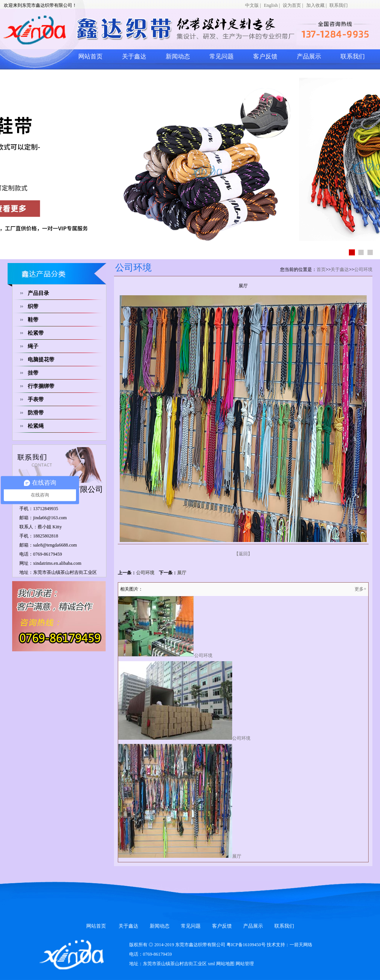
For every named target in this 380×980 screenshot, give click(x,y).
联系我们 (339, 5)
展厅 (182, 573)
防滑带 (36, 413)
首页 (321, 269)
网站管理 (245, 964)
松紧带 (36, 333)
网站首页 (90, 56)
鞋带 (33, 320)
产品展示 (309, 56)
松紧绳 (36, 426)
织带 (33, 306)
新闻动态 (178, 56)
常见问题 (222, 56)
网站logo (97, 30)
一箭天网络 (301, 945)
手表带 (36, 399)
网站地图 (225, 964)
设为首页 (292, 5)
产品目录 (38, 293)
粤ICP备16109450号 (246, 945)
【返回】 (243, 554)
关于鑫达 (134, 56)
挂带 (33, 373)
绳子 (33, 346)
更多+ (360, 589)
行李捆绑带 (41, 386)
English (271, 5)
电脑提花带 (41, 360)
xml (211, 964)
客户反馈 (265, 56)
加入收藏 (315, 5)
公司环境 (363, 269)
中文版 (252, 5)
